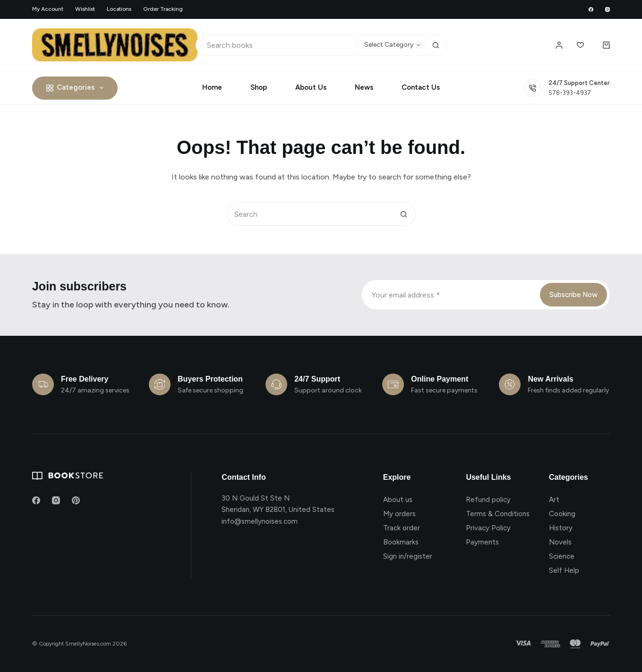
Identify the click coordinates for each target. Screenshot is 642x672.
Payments (482, 542)
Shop (259, 87)
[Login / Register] (559, 45)
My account (48, 9)
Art (554, 500)
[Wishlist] (580, 45)
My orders (399, 514)
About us (398, 500)
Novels (560, 542)
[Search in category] (391, 45)
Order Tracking (163, 9)
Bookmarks (401, 542)
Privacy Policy (488, 528)
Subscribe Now (574, 295)
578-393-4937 (570, 93)
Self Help (564, 570)
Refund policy (488, 500)
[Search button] (436, 45)
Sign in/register (408, 556)
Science (562, 556)
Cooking (562, 514)
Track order (402, 528)
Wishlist (85, 9)
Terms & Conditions (498, 514)
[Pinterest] (76, 500)
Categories (77, 88)
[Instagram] (608, 9)
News (364, 87)
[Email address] (450, 295)
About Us (311, 87)
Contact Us (421, 87)
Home (212, 87)
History (561, 528)
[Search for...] (276, 45)
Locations (119, 9)
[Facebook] (591, 9)
